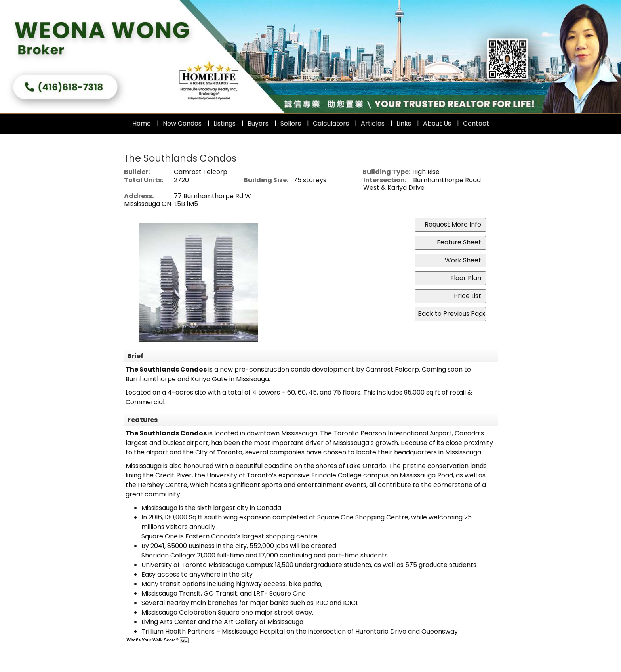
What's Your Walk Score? (158, 640)
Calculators (331, 123)
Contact (476, 123)
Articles (373, 123)
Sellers (291, 123)
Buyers (258, 123)
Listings (225, 123)
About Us (437, 123)
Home (142, 123)
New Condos (182, 123)
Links (404, 123)
